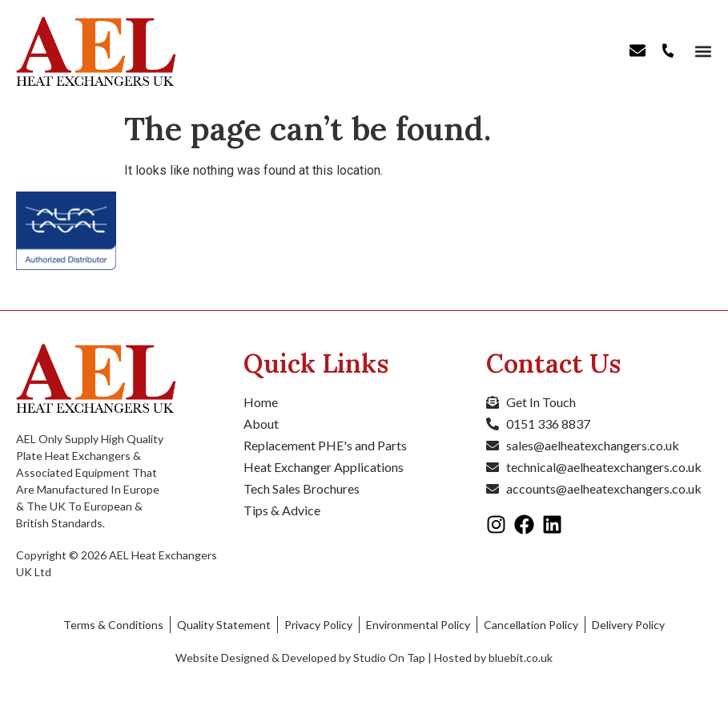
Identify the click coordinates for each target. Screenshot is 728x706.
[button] (702, 52)
